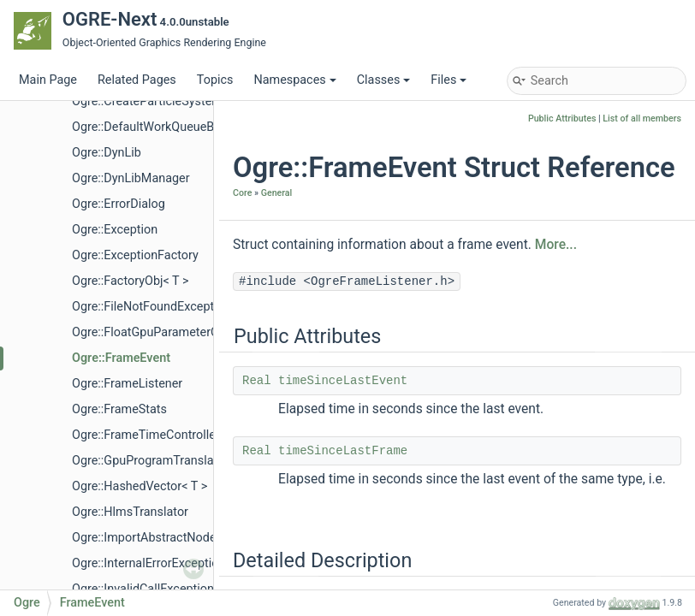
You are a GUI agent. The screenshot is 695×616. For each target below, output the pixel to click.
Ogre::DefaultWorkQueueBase (153, 127)
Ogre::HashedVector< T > (140, 486)
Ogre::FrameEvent (121, 358)
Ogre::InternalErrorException (149, 563)
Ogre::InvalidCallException (143, 589)
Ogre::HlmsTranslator (130, 512)
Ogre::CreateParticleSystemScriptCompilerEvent (203, 101)
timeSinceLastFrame (343, 451)
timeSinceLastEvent (343, 381)
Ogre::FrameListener (127, 384)
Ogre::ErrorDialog (119, 204)
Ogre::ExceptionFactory (135, 255)
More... (556, 245)
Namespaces (294, 80)
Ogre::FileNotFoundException (151, 307)
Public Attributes (562, 118)
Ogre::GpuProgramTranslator (150, 461)
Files (448, 80)
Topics (215, 80)
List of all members (642, 118)
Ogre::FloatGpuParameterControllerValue (183, 332)
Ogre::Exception (115, 230)
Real (257, 381)
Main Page (48, 80)
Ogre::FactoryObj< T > (130, 281)
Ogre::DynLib (107, 153)
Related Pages (137, 80)
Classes (384, 80)
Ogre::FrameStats (119, 409)
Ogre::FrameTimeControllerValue (161, 435)
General (277, 193)
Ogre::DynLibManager (131, 178)
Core (242, 193)
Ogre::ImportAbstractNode (144, 538)
